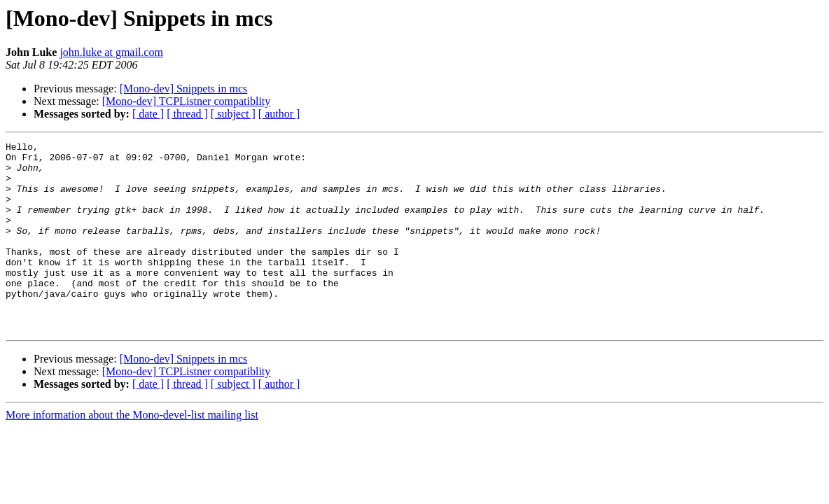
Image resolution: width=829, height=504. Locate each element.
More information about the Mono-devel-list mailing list (132, 453)
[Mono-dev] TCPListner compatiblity (187, 101)
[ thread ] (187, 114)
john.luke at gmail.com (111, 52)
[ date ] (148, 114)
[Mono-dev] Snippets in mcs (184, 89)
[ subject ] (233, 114)
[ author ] (279, 114)
